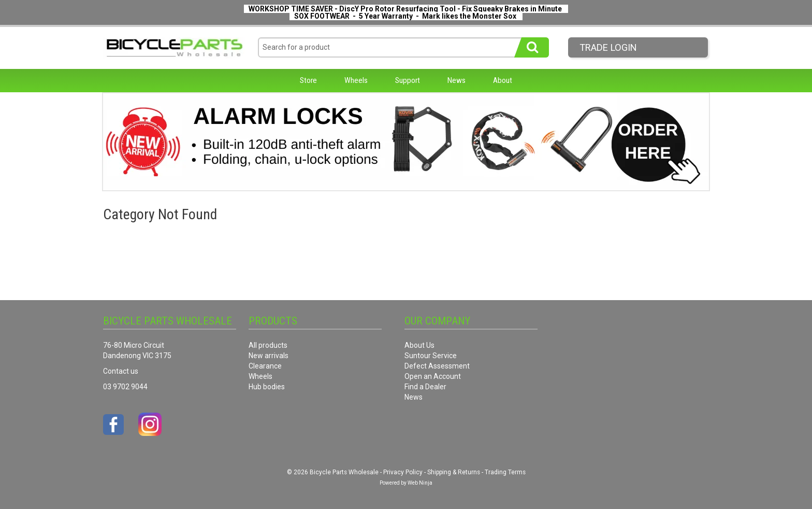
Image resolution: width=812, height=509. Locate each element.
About (503, 80)
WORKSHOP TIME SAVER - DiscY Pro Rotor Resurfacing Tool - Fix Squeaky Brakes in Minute (405, 9)
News (456, 80)
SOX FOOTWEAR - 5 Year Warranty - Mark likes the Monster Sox (405, 16)
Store (308, 80)
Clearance (265, 366)
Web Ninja (420, 483)
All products (268, 345)
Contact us (121, 371)
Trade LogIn (608, 47)
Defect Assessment (437, 366)
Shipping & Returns (454, 472)
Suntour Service (431, 356)
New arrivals (269, 356)
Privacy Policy (403, 472)
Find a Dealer (425, 387)
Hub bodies (267, 387)
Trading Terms (505, 472)
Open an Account (433, 376)
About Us (419, 345)
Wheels (356, 80)
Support (408, 80)
